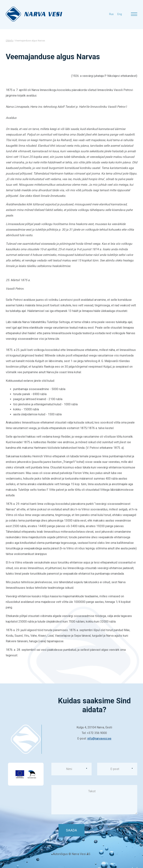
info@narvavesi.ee (99, 738)
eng (110, 14)
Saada (71, 830)
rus (102, 14)
